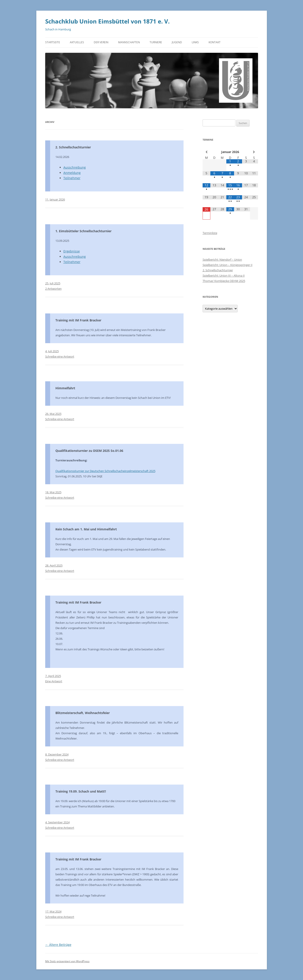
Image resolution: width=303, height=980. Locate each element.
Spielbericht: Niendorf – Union (222, 260)
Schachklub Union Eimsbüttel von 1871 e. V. (107, 21)
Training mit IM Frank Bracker (78, 320)
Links (195, 42)
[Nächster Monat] (254, 152)
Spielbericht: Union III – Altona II (224, 276)
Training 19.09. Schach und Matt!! (81, 791)
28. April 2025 (54, 565)
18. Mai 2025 (53, 492)
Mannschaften (129, 42)
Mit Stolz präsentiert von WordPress (67, 961)
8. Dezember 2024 (57, 754)
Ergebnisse (72, 251)
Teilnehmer (72, 178)
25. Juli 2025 (53, 283)
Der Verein (101, 42)
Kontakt (215, 42)
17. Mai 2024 (53, 911)
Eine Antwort (54, 681)
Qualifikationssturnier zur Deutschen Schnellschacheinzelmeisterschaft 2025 (105, 471)
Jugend (177, 42)
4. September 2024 (57, 822)
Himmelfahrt (65, 388)
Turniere (156, 42)
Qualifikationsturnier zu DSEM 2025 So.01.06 (89, 451)
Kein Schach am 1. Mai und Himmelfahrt (86, 529)
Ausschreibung (75, 167)
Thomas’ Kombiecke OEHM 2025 (224, 281)
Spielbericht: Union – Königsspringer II (228, 265)
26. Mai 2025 (53, 414)
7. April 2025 (53, 676)
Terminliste (210, 233)
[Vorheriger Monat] (207, 152)
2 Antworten (53, 289)
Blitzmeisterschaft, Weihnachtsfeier (83, 713)
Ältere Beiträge (58, 945)
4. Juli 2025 (52, 351)
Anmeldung (72, 173)
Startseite (53, 42)
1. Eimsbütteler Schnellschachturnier (83, 231)
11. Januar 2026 (55, 199)
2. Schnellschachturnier (73, 147)
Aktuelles (77, 42)
